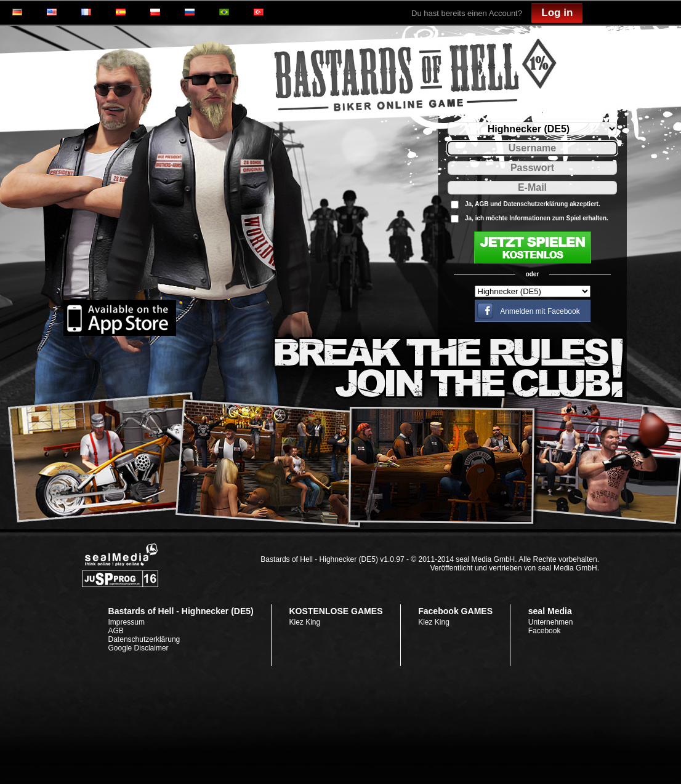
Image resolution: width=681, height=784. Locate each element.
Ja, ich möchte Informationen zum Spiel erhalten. (537, 218)
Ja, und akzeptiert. (533, 204)
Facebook (545, 631)
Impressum (127, 622)
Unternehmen (551, 622)
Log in (557, 13)
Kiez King (304, 622)
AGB (482, 204)
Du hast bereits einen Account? (467, 13)
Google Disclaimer (139, 648)
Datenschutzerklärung (535, 204)
